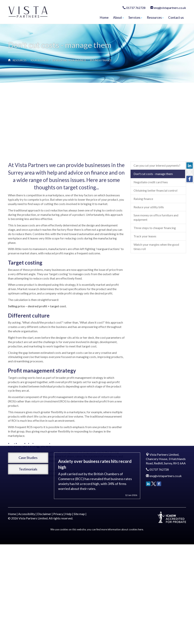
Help (68, 514)
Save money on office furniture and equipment (156, 254)
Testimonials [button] (28, 469)
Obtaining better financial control (155, 227)
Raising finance (143, 235)
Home (104, 17)
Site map (79, 514)
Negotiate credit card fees (151, 219)
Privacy (58, 514)
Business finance (101, 60)
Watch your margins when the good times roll (156, 283)
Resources (155, 17)
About (119, 17)
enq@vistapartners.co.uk (170, 8)
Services (135, 17)
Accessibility (27, 514)
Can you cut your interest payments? (157, 202)
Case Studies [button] (28, 458)
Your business (39, 60)
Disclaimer (44, 514)
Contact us (176, 17)
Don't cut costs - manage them (153, 210)
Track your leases (145, 273)
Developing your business (69, 60)
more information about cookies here (122, 529)
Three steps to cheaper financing (155, 264)
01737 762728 (136, 8)
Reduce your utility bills (149, 243)
